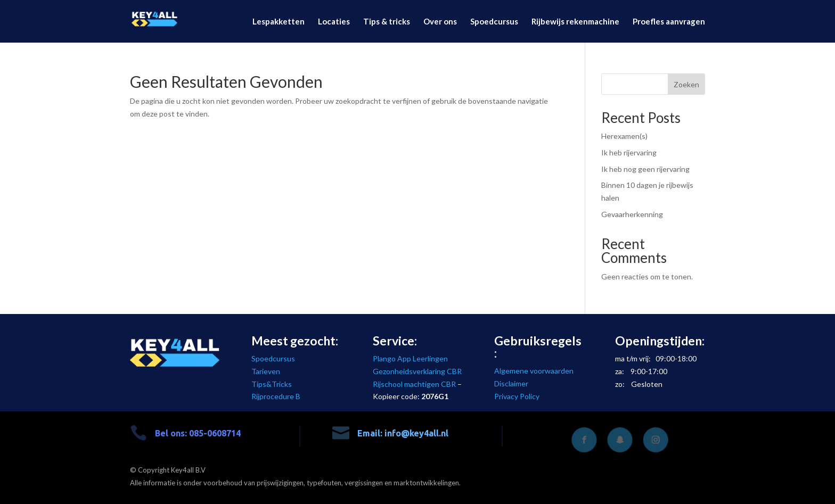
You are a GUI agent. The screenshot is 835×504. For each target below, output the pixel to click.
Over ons (440, 22)
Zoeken (686, 84)
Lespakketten (279, 22)
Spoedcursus (494, 22)
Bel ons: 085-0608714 (198, 433)
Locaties (334, 22)
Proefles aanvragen (669, 22)
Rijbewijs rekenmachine (575, 22)
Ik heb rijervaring (629, 152)
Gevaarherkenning (632, 214)
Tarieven (266, 371)
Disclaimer (511, 383)
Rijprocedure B (276, 396)
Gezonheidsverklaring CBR (417, 371)
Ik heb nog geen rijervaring (645, 169)
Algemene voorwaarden (534, 371)
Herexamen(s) (624, 136)
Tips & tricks (387, 22)
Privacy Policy (517, 396)
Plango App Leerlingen (410, 358)
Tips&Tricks (272, 384)
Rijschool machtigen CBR (414, 384)
